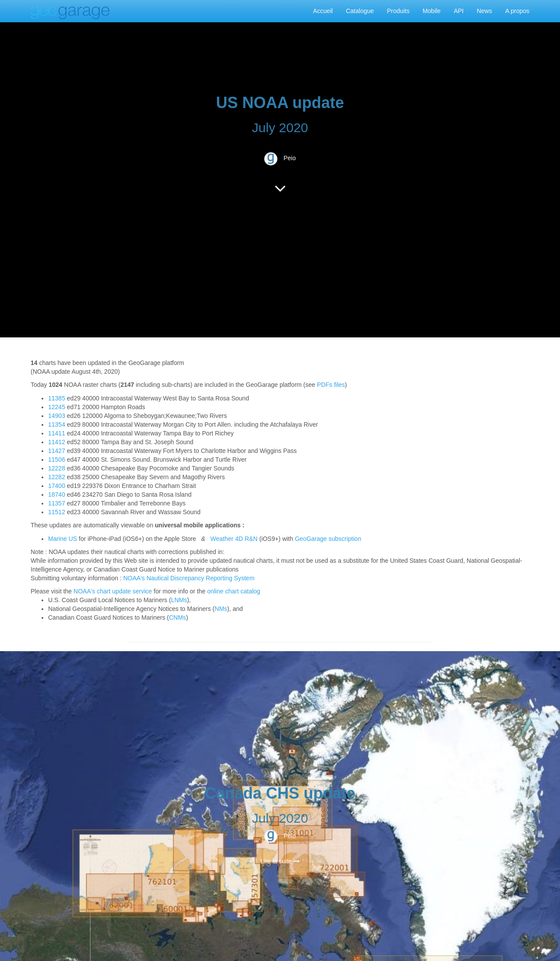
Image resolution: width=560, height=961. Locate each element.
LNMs (179, 600)
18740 (57, 495)
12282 (57, 477)
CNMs (177, 617)
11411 (57, 433)
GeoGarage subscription (328, 539)
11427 (57, 451)
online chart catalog (233, 591)
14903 (57, 416)
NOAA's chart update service (113, 591)
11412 (57, 442)
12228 (57, 468)
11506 (57, 459)
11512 (57, 512)
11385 (57, 398)
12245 (57, 407)
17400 (57, 486)
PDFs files (331, 385)
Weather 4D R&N (234, 539)
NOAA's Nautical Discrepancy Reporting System (189, 578)
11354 (57, 424)
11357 (57, 503)
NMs (221, 609)
